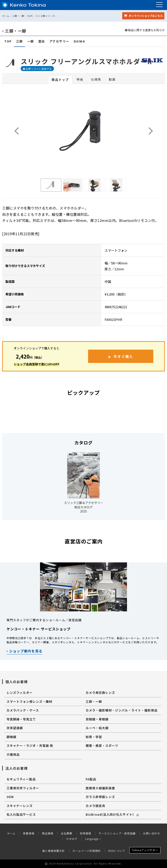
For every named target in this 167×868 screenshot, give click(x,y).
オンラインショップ (143, 16)
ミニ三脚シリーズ (45, 16)
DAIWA (79, 41)
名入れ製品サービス (21, 814)
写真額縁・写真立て (21, 719)
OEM (10, 797)
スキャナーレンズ (20, 806)
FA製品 (91, 779)
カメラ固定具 (95, 806)
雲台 (42, 41)
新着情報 (29, 833)
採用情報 (85, 833)
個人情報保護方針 (53, 851)
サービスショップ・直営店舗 (117, 833)
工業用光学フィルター (23, 788)
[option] (51, 185)
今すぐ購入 (123, 356)
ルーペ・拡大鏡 (97, 728)
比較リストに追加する (37, 69)
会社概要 (67, 833)
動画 (112, 79)
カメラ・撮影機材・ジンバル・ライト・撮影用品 (122, 710)
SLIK (30, 16)
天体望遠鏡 (15, 728)
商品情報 (48, 833)
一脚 (31, 41)
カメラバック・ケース (23, 710)
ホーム (6, 16)
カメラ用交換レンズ (100, 693)
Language (93, 839)
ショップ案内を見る (24, 651)
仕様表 (96, 79)
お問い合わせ (152, 833)
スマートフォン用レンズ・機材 (29, 701)
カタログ (72, 839)
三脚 (19, 41)
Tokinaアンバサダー (145, 850)
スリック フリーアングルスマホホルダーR (86, 61)
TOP (8, 41)
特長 (80, 79)
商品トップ (60, 80)
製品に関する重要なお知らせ (145, 30)
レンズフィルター (20, 693)
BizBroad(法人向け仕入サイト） (112, 814)
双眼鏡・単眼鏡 (97, 719)
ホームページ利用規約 (87, 851)
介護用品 (13, 754)
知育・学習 (94, 737)
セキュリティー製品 (21, 779)
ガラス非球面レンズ (100, 797)
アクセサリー (59, 41)
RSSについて (117, 851)
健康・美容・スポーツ (102, 745)
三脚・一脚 (18, 16)
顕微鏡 (11, 737)
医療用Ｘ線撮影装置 (100, 788)
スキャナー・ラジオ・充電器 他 (30, 745)
